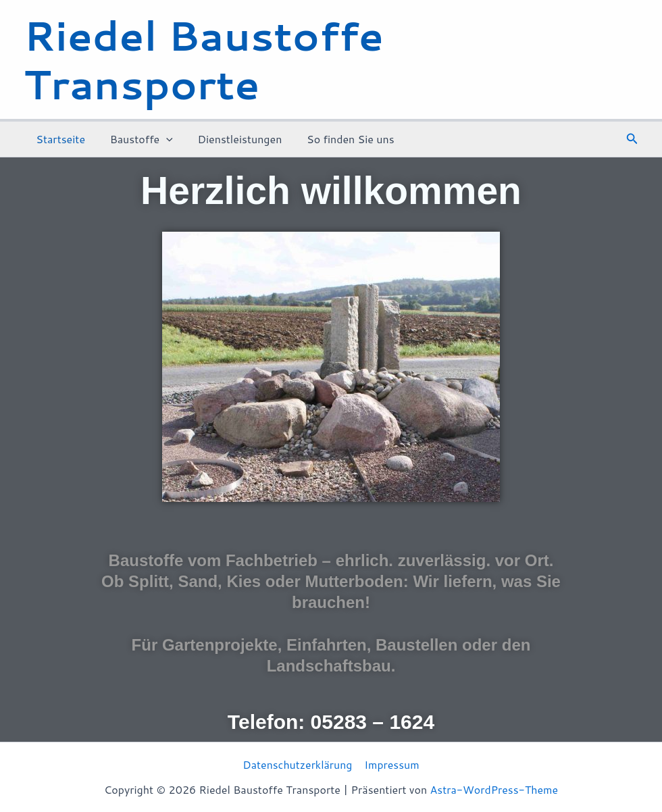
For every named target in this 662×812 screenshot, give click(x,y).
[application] (161, 139)
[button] (632, 139)
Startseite (59, 139)
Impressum (392, 764)
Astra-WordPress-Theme (494, 789)
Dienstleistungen (232, 139)
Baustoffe (137, 139)
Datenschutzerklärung (298, 764)
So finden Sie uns (340, 139)
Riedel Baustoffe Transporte (204, 59)
